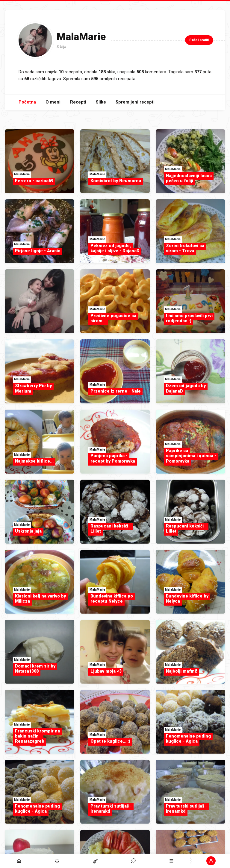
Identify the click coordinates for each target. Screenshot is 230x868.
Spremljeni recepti (135, 102)
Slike (101, 102)
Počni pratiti (199, 40)
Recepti (78, 102)
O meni (53, 102)
